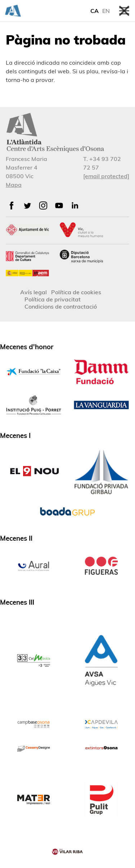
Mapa (14, 185)
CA (94, 11)
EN (106, 11)
